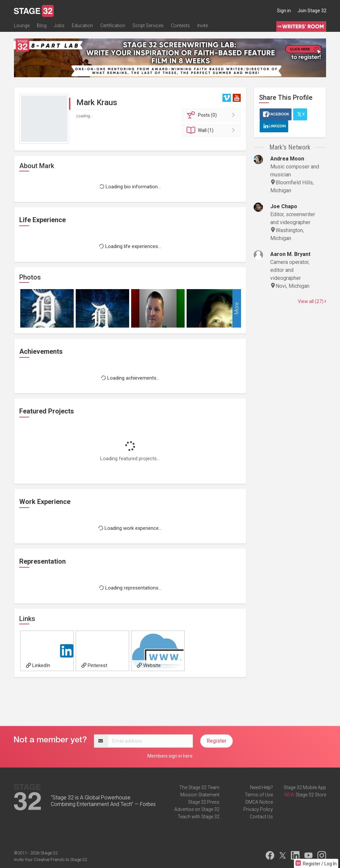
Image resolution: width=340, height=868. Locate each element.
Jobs (59, 26)
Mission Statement (200, 795)
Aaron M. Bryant (290, 254)
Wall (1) (212, 130)
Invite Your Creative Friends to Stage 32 (50, 860)
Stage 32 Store (311, 795)
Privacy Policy (258, 809)
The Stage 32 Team (199, 787)
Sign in (284, 11)
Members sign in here (170, 756)
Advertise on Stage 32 (197, 809)
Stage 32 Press (204, 802)
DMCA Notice (259, 802)
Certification (113, 26)
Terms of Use (259, 795)
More (237, 308)
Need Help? (261, 787)
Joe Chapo (284, 206)
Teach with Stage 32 (199, 817)
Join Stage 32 (312, 11)
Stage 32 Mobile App (305, 787)
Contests (180, 26)
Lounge (22, 26)
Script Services (148, 26)
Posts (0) (212, 115)
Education (82, 26)
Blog (42, 26)
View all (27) (312, 301)
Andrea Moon (287, 159)
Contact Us (261, 817)
